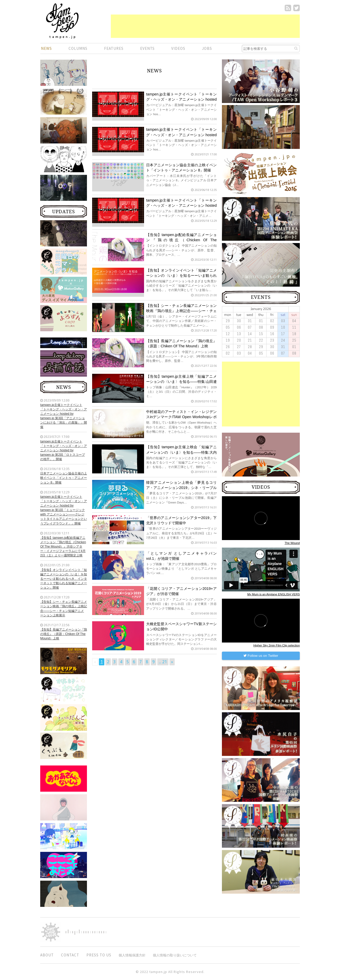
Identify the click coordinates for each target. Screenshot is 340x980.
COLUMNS (78, 48)
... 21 (163, 662)
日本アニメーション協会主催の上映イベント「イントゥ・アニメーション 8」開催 (64, 478)
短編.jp (62, 21)
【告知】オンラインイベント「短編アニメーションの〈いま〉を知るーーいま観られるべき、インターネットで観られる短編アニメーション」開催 (64, 579)
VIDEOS (178, 48)
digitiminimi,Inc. (86, 932)
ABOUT (47, 955)
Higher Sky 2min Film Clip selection (277, 645)
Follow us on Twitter (261, 656)
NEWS (46, 48)
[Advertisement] (205, 26)
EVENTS (147, 48)
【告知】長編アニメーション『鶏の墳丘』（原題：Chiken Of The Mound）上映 (64, 634)
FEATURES (114, 48)
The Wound (292, 543)
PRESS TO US (99, 955)
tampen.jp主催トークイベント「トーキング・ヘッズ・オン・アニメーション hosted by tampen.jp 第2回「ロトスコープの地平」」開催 (64, 450)
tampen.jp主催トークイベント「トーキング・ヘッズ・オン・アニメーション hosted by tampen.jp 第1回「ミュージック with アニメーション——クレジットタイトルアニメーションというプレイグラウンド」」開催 (64, 510)
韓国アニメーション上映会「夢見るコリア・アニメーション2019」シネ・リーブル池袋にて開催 (181, 488)
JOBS (207, 48)
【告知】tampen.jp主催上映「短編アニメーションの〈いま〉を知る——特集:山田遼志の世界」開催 (181, 382)
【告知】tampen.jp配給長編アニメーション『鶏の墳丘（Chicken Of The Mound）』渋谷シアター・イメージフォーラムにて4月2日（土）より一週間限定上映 (63, 547)
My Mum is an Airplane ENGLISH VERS (274, 594)
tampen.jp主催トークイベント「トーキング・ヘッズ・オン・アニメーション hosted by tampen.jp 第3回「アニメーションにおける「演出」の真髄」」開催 (64, 416)
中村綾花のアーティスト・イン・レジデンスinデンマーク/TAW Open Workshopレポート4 (181, 417)
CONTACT (70, 955)
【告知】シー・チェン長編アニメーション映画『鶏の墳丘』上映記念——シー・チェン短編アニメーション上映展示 (64, 608)
